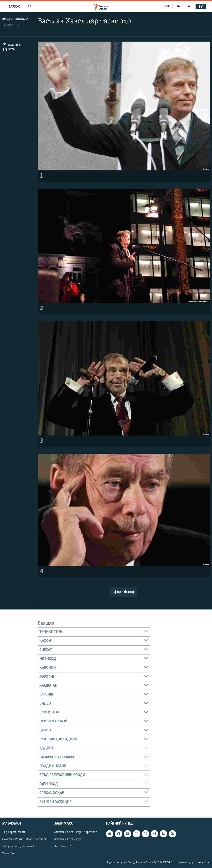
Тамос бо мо (10, 854)
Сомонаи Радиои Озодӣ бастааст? (25, 839)
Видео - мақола (15, 19)
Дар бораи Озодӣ (14, 832)
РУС (167, 6)
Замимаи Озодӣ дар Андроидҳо (76, 832)
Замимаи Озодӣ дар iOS (70, 839)
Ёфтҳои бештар (124, 592)
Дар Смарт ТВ (63, 846)
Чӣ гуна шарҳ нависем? (18, 846)
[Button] (18, 48)
